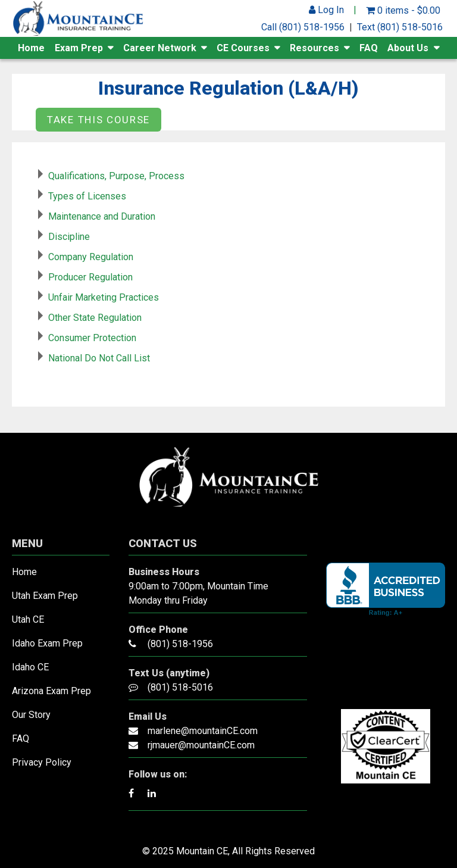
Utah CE (28, 619)
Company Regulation (91, 257)
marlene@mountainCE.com (203, 731)
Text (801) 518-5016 (400, 27)
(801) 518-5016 (180, 687)
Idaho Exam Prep (47, 643)
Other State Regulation (95, 318)
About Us (408, 48)
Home (31, 48)
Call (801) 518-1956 (303, 27)
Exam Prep (79, 48)
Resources (314, 48)
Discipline (69, 237)
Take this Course (98, 120)
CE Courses (243, 48)
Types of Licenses (87, 196)
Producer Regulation (90, 277)
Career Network (160, 48)
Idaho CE (30, 667)
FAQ (369, 48)
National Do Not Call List (99, 358)
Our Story (31, 715)
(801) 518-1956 (180, 644)
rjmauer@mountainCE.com (201, 745)
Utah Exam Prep (45, 596)
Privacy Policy (42, 762)
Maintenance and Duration (102, 216)
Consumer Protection (92, 338)
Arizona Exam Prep (51, 691)
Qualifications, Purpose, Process (116, 176)
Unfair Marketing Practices (104, 297)
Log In (326, 10)
